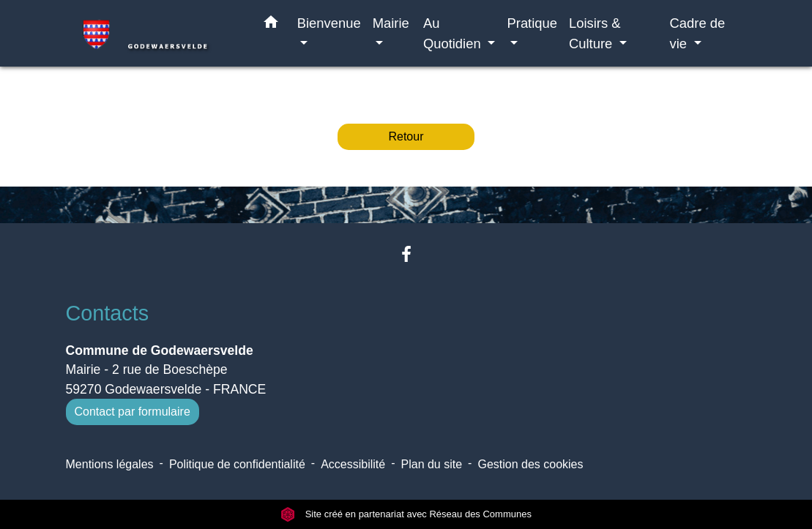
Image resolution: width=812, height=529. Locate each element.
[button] (271, 25)
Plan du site (432, 464)
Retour (406, 136)
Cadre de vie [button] (698, 33)
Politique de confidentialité (237, 464)
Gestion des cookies (530, 464)
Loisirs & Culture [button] (595, 33)
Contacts (108, 313)
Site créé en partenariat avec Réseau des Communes (406, 514)
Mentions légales (110, 464)
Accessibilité (353, 464)
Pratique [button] (532, 23)
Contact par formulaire (133, 412)
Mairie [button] (391, 23)
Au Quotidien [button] (454, 33)
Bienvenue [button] (329, 23)
